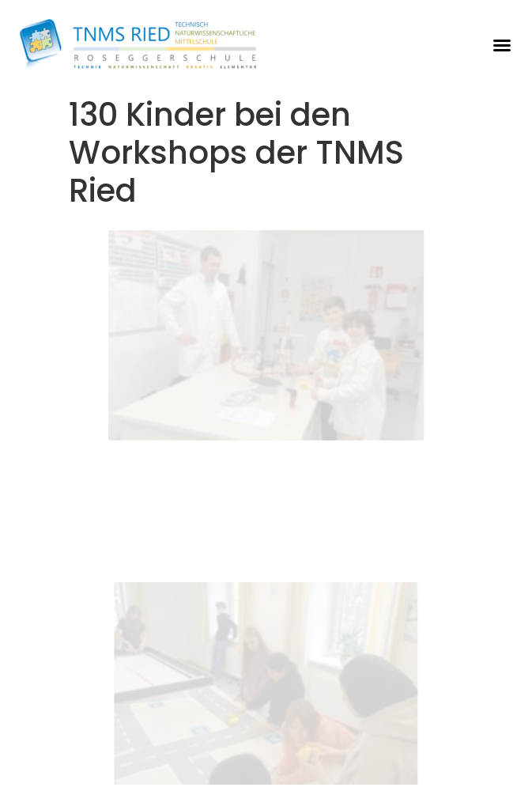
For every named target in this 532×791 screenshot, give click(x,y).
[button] (502, 45)
